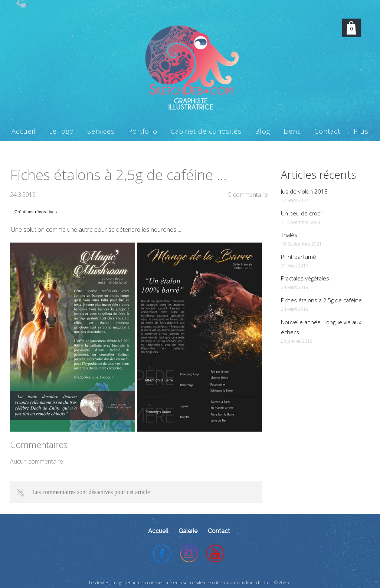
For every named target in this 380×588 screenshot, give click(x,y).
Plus (361, 131)
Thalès (289, 235)
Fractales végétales (305, 278)
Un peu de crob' (301, 213)
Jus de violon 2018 (304, 191)
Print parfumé (299, 257)
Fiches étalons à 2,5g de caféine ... (324, 300)
